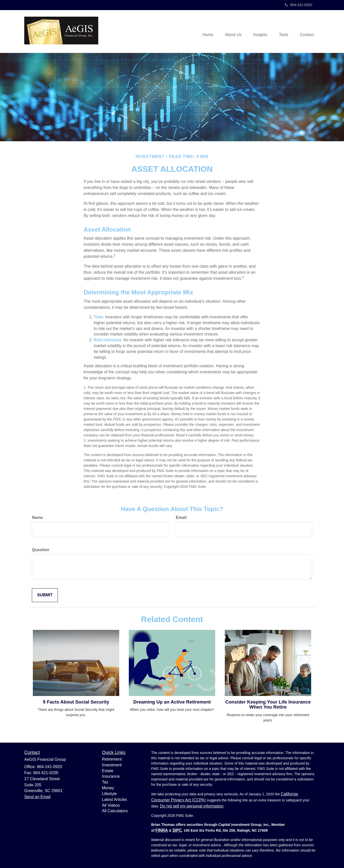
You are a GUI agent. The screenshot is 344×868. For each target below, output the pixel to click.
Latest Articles (115, 800)
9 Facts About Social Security (76, 702)
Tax (105, 782)
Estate (108, 771)
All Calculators (115, 811)
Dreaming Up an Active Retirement (172, 702)
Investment (112, 765)
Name (37, 517)
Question (41, 550)
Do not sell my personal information (192, 806)
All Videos (111, 805)
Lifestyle (109, 794)
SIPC (177, 830)
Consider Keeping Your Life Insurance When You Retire (268, 705)
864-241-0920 (299, 5)
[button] (230, 32)
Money (108, 788)
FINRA (162, 830)
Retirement (112, 759)
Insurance (111, 776)
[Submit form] (45, 595)
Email (181, 517)
